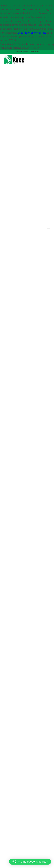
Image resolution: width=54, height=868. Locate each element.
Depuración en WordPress (32, 33)
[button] (30, 862)
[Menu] (48, 488)
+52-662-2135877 (35, 51)
